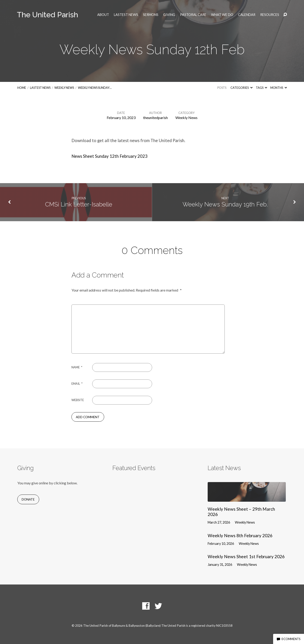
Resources (270, 15)
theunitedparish (155, 118)
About (103, 15)
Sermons (151, 15)
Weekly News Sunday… (95, 88)
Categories (241, 88)
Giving (169, 15)
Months (279, 88)
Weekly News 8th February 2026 (240, 535)
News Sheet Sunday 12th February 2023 (109, 156)
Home (22, 88)
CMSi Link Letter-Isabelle (79, 204)
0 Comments (289, 639)
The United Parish (47, 15)
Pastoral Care (193, 15)
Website (78, 400)
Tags (261, 88)
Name (77, 367)
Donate (28, 499)
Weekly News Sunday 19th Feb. (225, 204)
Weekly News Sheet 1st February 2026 (246, 556)
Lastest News (126, 15)
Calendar (247, 15)
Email (77, 384)
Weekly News (64, 88)
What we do (222, 15)
